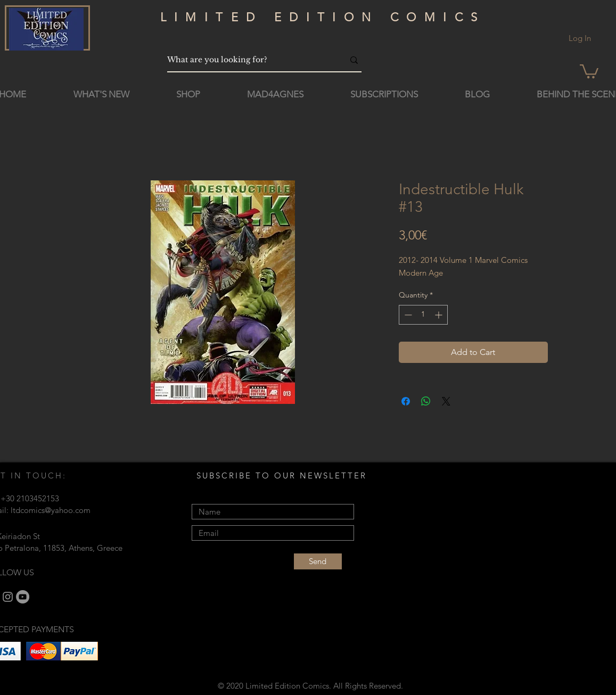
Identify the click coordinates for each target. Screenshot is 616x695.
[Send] (318, 561)
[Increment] (440, 315)
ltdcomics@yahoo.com (51, 510)
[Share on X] (446, 401)
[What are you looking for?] (248, 60)
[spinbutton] (423, 315)
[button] (589, 71)
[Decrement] (407, 315)
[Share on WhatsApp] (426, 401)
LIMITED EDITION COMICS (323, 17)
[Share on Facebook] (406, 401)
